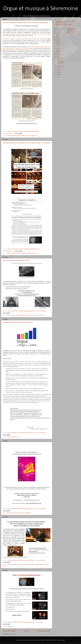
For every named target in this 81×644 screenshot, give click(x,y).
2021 (57, 40)
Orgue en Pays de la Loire (13, 437)
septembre (59, 66)
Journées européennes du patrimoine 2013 (16, 260)
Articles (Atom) (13, 634)
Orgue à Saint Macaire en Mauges (63, 24)
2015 (57, 52)
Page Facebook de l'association (72, 29)
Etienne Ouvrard (11, 253)
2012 (57, 77)
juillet (58, 68)
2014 (57, 54)
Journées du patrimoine (21, 253)
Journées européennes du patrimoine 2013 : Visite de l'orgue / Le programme (27, 143)
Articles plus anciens (44, 631)
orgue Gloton (34, 136)
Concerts (19, 564)
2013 (57, 56)
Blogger (63, 640)
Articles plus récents (9, 631)
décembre (59, 58)
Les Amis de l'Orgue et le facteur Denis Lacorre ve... (60, 62)
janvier (59, 74)
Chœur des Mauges (12, 564)
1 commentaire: (40, 622)
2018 (57, 46)
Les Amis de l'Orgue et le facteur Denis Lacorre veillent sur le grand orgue (25, 23)
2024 (57, 34)
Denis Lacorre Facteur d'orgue (14, 136)
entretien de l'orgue (26, 136)
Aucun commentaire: (8, 133)
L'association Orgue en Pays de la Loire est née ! (18, 322)
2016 (57, 50)
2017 (57, 48)
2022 (57, 38)
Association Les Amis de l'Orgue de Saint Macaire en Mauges (65, 22)
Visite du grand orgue (32, 253)
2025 (57, 32)
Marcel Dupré (25, 564)
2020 (57, 42)
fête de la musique (20, 513)
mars (58, 72)
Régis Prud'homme (40, 564)
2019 (57, 44)
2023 (57, 36)
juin (58, 70)
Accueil (26, 631)
